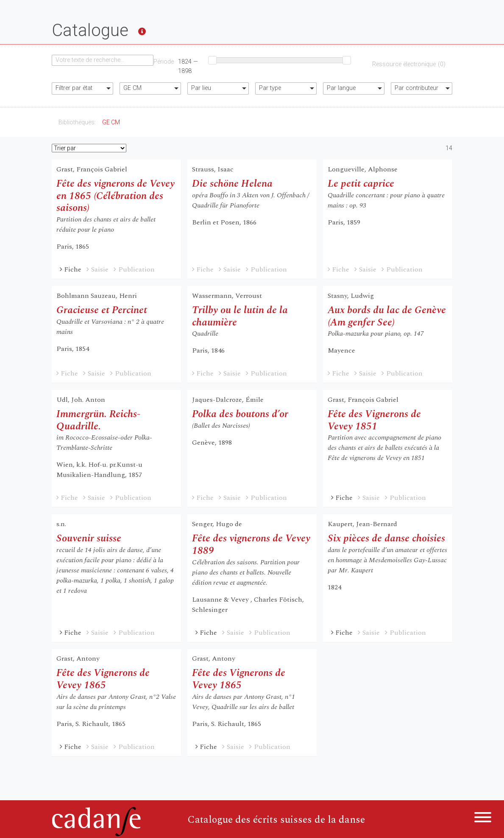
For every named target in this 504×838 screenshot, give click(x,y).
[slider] (212, 60)
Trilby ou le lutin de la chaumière (240, 316)
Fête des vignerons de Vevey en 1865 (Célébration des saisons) (116, 196)
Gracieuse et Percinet (102, 310)
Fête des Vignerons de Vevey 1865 (103, 679)
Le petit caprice (361, 184)
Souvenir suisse (89, 538)
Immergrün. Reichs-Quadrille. (98, 420)
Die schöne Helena (232, 184)
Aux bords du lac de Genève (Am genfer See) (387, 316)
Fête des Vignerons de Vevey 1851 (374, 420)
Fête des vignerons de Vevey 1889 (251, 545)
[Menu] (483, 819)
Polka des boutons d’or (240, 414)
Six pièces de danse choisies (386, 538)
